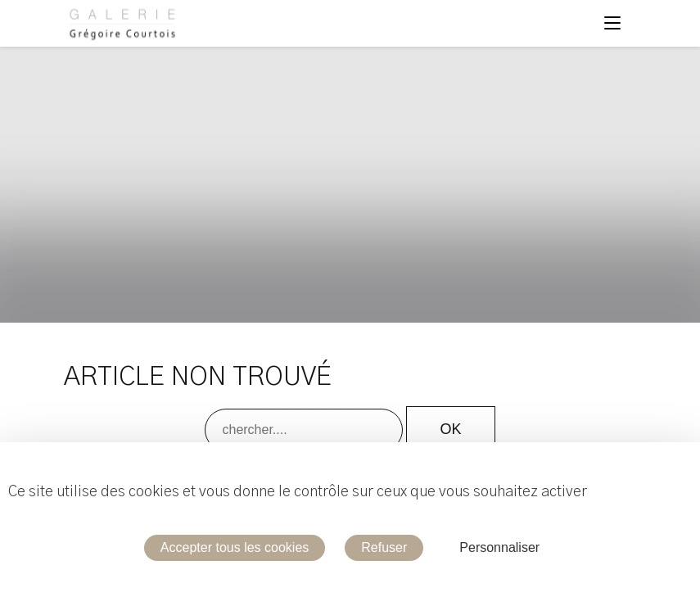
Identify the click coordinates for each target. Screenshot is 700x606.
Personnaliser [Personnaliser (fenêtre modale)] (499, 547)
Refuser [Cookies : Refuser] (384, 547)
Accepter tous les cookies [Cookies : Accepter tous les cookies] (235, 547)
